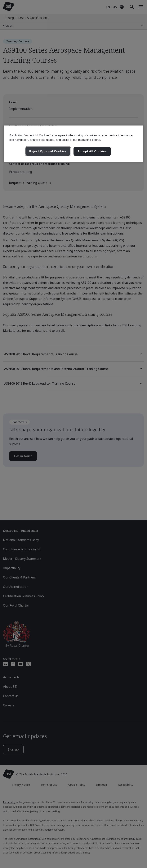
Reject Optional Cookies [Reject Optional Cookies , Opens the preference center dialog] (48, 151)
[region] (73, 144)
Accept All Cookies (92, 151)
